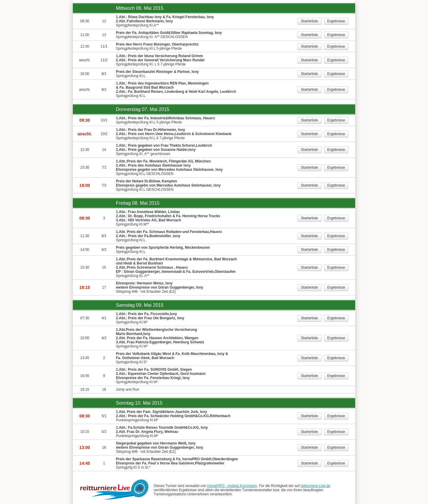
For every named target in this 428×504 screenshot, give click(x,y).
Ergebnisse (336, 21)
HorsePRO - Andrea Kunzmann (232, 486)
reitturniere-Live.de (315, 486)
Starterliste (309, 21)
